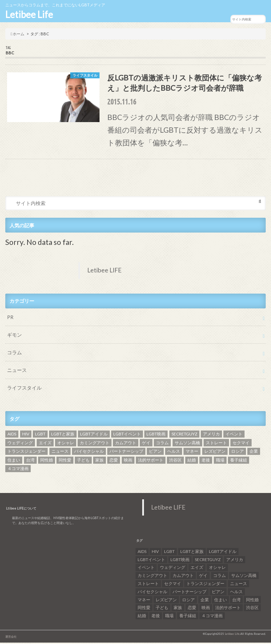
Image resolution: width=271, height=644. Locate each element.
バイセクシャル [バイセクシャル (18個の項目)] (89, 453)
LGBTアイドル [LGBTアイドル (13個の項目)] (94, 436)
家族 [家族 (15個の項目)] (100, 461)
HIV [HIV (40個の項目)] (26, 436)
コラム (14, 354)
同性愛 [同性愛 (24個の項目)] (65, 461)
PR (10, 319)
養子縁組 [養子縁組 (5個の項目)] (239, 461)
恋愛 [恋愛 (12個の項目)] (114, 461)
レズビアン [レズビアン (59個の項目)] (215, 453)
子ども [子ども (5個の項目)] (83, 461)
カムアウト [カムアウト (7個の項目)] (126, 444)
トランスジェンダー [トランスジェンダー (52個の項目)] (26, 453)
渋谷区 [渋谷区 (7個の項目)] (175, 461)
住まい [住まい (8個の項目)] (14, 461)
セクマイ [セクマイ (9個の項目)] (241, 444)
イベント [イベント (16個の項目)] (234, 436)
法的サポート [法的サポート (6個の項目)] (151, 461)
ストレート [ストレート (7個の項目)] (216, 444)
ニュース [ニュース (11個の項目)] (60, 453)
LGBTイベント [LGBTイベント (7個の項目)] (127, 436)
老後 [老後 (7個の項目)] (206, 461)
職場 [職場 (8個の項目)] (220, 461)
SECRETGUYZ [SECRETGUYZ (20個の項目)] (184, 436)
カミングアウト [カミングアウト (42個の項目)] (95, 444)
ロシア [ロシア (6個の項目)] (237, 453)
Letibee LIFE (104, 272)
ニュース (17, 372)
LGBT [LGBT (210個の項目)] (40, 436)
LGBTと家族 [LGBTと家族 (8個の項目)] (63, 436)
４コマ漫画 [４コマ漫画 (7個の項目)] (18, 470)
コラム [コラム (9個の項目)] (162, 444)
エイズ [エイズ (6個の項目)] (45, 444)
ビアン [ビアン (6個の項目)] (155, 453)
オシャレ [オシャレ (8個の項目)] (66, 444)
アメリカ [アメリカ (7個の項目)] (211, 436)
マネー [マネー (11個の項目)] (192, 453)
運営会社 (11, 638)
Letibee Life (29, 14)
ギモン (14, 336)
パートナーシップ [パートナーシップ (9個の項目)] (126, 453)
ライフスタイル (24, 389)
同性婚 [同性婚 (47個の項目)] (47, 461)
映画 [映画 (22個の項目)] (128, 461)
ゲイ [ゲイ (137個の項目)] (146, 444)
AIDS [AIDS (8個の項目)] (12, 436)
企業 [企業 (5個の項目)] (254, 453)
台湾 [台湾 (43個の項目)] (30, 461)
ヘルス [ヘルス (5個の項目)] (174, 453)
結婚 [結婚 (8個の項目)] (192, 461)
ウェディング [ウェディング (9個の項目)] (20, 444)
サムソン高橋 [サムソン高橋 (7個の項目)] (187, 444)
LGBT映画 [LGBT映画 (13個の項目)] (156, 436)
